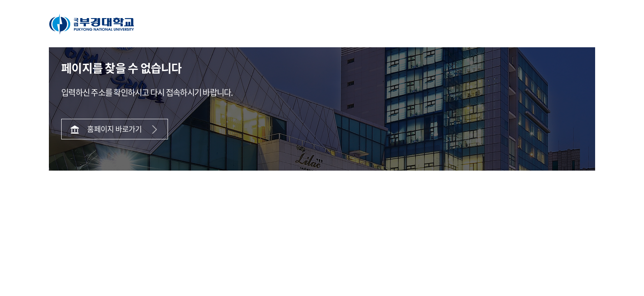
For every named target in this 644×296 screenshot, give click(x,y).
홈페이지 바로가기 (114, 129)
